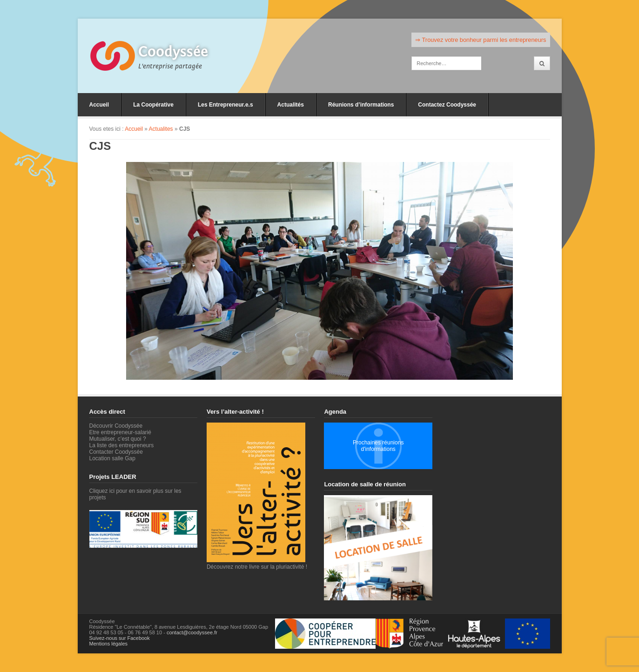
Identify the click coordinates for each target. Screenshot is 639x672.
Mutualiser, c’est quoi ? (118, 439)
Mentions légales (109, 644)
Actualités (291, 105)
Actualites (161, 129)
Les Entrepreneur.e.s (225, 105)
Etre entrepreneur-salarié (120, 432)
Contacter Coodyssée (116, 452)
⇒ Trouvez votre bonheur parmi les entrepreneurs (481, 40)
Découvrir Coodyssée (116, 426)
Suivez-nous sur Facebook (120, 638)
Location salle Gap (112, 458)
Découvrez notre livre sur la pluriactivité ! (257, 564)
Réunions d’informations (361, 105)
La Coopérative (153, 105)
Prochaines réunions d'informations (378, 446)
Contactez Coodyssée (447, 105)
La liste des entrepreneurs (122, 445)
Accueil (99, 105)
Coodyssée (173, 52)
